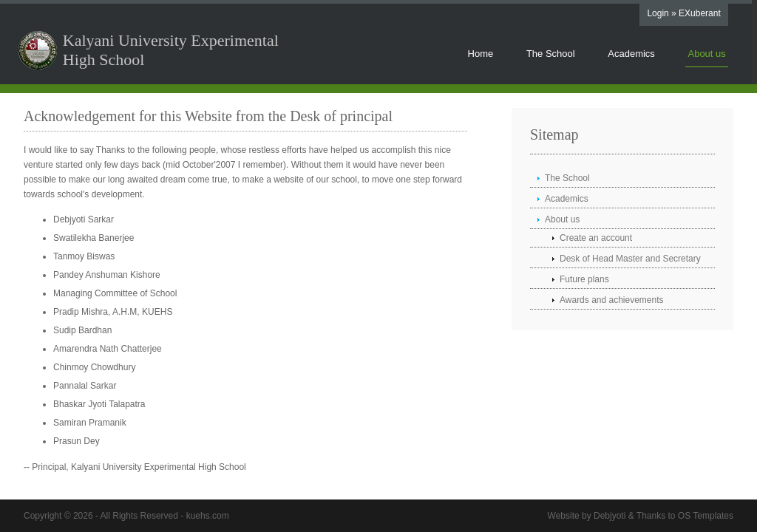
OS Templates (706, 516)
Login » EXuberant (683, 13)
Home (481, 54)
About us (706, 54)
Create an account (596, 238)
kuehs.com (208, 516)
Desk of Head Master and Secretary (630, 259)
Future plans (584, 279)
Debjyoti (610, 516)
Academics (631, 54)
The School (551, 54)
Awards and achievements (612, 300)
